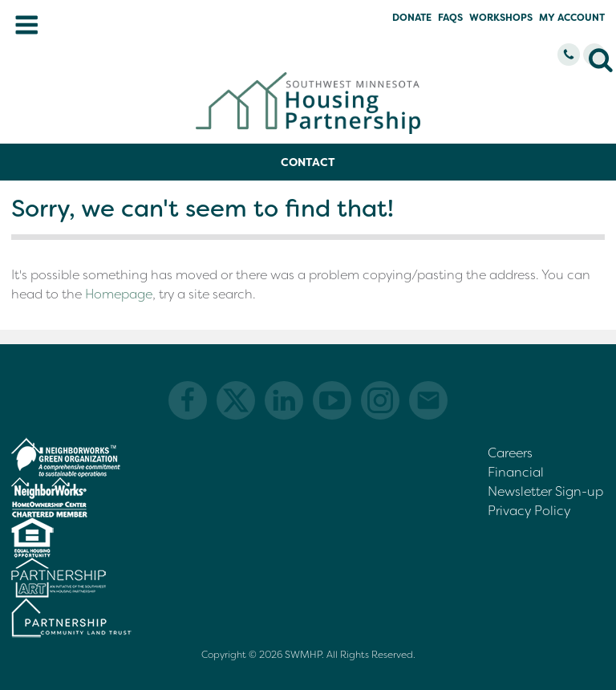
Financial (516, 472)
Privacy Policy (529, 511)
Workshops (501, 18)
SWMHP (303, 655)
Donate (412, 18)
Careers (510, 453)
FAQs (450, 18)
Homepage (119, 294)
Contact (308, 162)
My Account (572, 18)
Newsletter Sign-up (545, 491)
